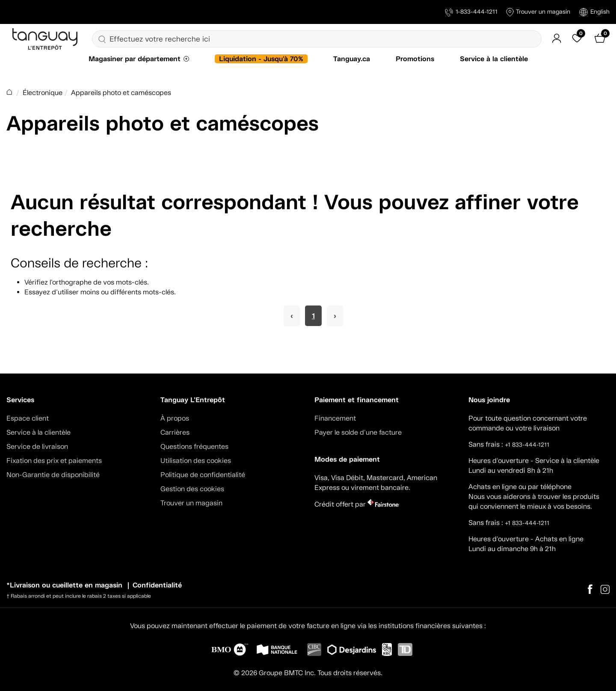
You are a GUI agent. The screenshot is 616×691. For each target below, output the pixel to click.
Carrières (175, 432)
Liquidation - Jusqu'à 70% (261, 59)
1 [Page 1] (313, 316)
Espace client (28, 418)
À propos (175, 418)
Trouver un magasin (538, 12)
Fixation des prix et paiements (54, 461)
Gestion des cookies (192, 489)
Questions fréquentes (194, 446)
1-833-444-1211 (471, 12)
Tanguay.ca (352, 59)
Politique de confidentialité (203, 475)
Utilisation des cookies (196, 461)
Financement (335, 418)
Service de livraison (37, 446)
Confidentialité (157, 585)
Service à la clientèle (494, 59)
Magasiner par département (135, 59)
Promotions (415, 59)
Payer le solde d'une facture (358, 432)
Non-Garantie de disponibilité (53, 475)
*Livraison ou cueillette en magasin (64, 585)
